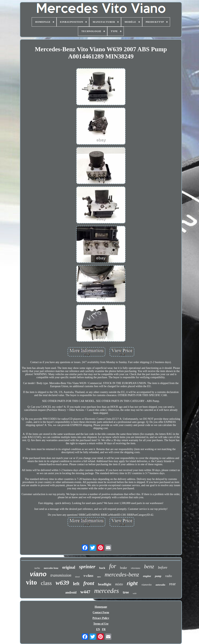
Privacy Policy (101, 618)
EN (98, 629)
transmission (61, 575)
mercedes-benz (122, 574)
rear (172, 584)
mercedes (107, 591)
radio (169, 576)
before (163, 567)
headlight (105, 584)
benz (149, 566)
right (132, 583)
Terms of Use (101, 624)
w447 (85, 592)
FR (104, 629)
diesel (77, 577)
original (69, 567)
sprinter (87, 567)
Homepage (101, 607)
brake (124, 568)
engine (147, 576)
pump (158, 576)
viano (38, 574)
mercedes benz (51, 568)
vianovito (147, 585)
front (89, 583)
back (102, 568)
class (46, 583)
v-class (88, 576)
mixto (119, 584)
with (135, 593)
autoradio (160, 585)
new (99, 577)
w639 (62, 583)
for (113, 566)
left (76, 584)
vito (31, 582)
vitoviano (135, 568)
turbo (37, 568)
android (71, 592)
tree (126, 592)
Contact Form (101, 612)
